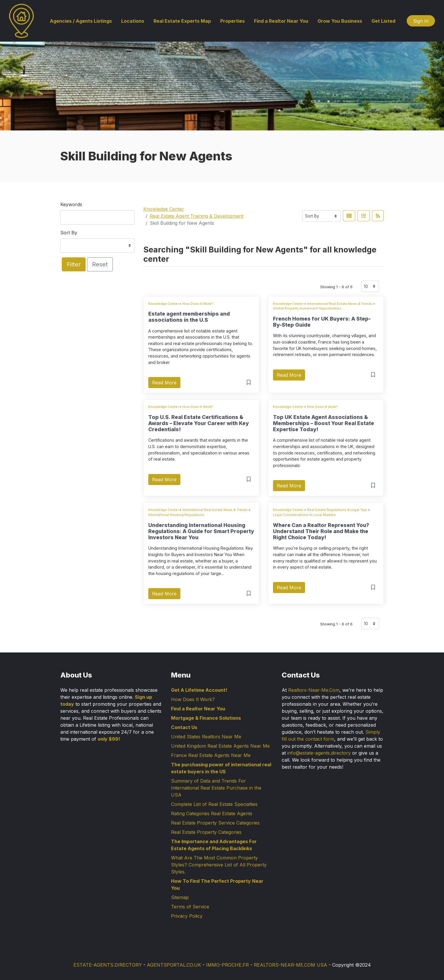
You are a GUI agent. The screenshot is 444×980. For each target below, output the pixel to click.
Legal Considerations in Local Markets (304, 515)
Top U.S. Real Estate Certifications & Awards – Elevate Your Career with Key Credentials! (199, 423)
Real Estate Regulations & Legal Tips (337, 510)
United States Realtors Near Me (206, 737)
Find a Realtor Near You (281, 21)
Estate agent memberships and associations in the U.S (189, 317)
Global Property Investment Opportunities (307, 308)
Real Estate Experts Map (182, 21)
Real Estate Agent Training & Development (197, 216)
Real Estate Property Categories (206, 832)
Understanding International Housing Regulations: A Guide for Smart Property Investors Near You (201, 531)
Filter (74, 264)
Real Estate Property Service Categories (215, 823)
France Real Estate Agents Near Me (211, 755)
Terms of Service (190, 907)
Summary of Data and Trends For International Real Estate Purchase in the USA (216, 788)
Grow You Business (340, 21)
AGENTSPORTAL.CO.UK (174, 965)
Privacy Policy (187, 916)
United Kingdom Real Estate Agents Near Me (220, 746)
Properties (232, 21)
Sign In (421, 21)
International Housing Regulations (176, 515)
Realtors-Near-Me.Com (314, 690)
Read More (164, 383)
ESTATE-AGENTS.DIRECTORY (108, 965)
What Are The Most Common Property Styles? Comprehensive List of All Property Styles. (219, 865)
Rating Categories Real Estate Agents (212, 813)
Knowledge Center (164, 209)
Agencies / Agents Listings (81, 21)
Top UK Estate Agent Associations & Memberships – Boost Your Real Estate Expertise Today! (324, 423)
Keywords (71, 204)
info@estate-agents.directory (319, 753)
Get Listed (383, 21)
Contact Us (184, 727)
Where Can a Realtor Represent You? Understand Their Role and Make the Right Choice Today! (321, 531)
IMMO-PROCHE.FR (227, 965)
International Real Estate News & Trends (340, 304)
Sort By (69, 233)
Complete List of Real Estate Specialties (214, 804)
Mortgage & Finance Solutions (206, 718)
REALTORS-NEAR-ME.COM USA (290, 965)
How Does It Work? (198, 304)
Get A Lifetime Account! (199, 690)
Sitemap (180, 897)
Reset (100, 264)
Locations (133, 21)
